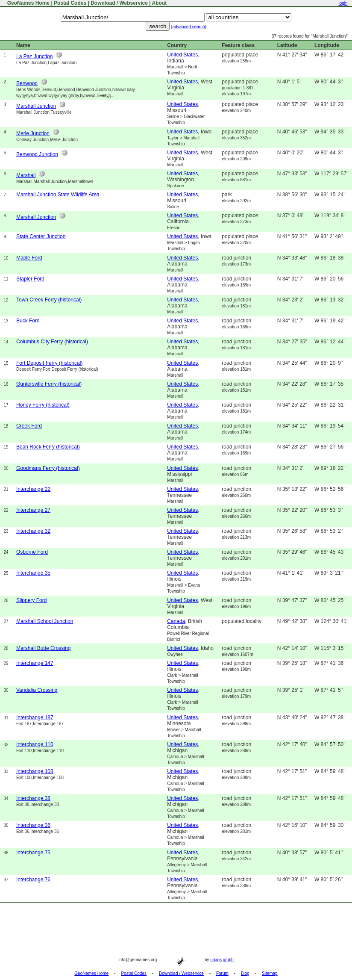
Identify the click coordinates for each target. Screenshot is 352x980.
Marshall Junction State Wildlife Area (58, 195)
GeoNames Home (28, 3)
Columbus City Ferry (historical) (52, 342)
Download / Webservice (119, 3)
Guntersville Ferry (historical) (49, 384)
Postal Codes (70, 3)
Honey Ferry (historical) (43, 405)
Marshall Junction (36, 106)
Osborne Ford (32, 552)
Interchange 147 (35, 663)
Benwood (27, 83)
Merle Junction (33, 133)
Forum (222, 973)
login (343, 3)
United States (182, 55)
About (160, 3)
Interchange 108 (35, 771)
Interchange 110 (35, 744)
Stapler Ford (30, 279)
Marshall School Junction (45, 621)
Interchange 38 (33, 798)
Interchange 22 (33, 489)
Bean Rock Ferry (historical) (48, 447)
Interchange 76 (33, 880)
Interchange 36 (33, 825)
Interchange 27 (33, 510)
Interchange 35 (33, 573)
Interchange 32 (33, 531)
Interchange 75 (33, 853)
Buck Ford (28, 321)
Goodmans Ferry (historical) (48, 468)
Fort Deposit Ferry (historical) (49, 363)
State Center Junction (41, 236)
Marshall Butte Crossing (43, 648)
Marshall (26, 175)
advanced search (189, 27)
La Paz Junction (34, 56)
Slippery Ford (31, 600)
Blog (245, 973)
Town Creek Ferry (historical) (49, 300)
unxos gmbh (222, 960)
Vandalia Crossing (37, 690)
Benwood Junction (37, 154)
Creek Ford (29, 426)
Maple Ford (29, 258)
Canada (176, 621)
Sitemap (270, 973)
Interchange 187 (35, 717)
